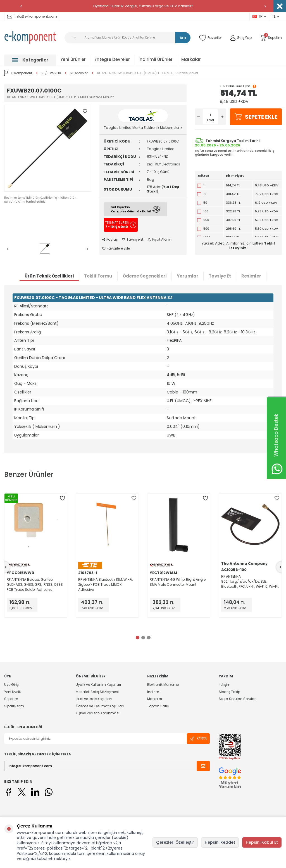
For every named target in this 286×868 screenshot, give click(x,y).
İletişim (225, 685)
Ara (183, 38)
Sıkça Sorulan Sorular (237, 699)
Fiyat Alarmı (160, 239)
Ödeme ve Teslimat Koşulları (100, 706)
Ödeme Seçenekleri (145, 276)
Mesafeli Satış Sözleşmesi (97, 692)
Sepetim (11, 699)
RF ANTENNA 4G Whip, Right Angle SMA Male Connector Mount (178, 582)
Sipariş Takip (229, 692)
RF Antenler (79, 73)
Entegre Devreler (112, 59)
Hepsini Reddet (220, 842)
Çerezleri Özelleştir (175, 842)
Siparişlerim (14, 706)
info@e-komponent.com (32, 16)
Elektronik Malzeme (163, 685)
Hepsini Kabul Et (262, 842)
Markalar (191, 59)
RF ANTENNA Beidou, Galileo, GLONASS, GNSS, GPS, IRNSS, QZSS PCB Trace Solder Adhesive (35, 584)
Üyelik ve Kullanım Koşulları (98, 685)
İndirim (153, 692)
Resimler (251, 276)
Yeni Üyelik (13, 692)
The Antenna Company (244, 564)
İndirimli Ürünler (156, 59)
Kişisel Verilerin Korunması (97, 713)
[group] (48, 148)
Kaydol (198, 739)
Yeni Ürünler (73, 59)
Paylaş (110, 239)
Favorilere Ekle (116, 248)
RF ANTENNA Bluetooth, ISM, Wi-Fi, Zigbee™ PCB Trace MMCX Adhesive (105, 584)
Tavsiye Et (133, 239)
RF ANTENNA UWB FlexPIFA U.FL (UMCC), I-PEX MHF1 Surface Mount (148, 73)
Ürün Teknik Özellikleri (49, 276)
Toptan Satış (158, 706)
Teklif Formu (98, 276)
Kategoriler (30, 60)
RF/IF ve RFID (51, 73)
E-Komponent (18, 73)
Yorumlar (188, 276)
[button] (21, 6)
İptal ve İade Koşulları (94, 699)
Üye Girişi (12, 685)
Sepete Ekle (256, 117)
